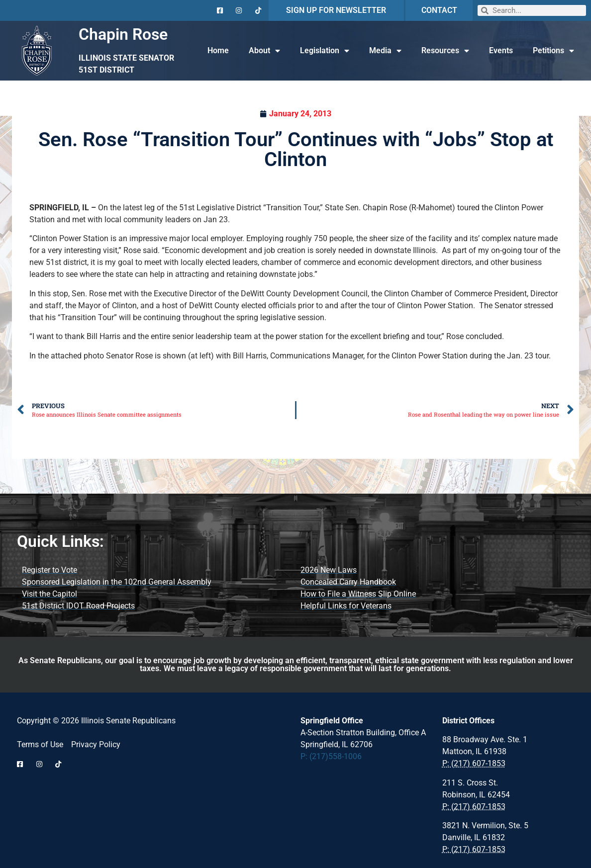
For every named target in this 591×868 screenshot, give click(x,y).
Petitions (553, 51)
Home (218, 50)
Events (501, 50)
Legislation (325, 51)
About (264, 51)
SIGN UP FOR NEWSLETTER (336, 10)
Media (385, 51)
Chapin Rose (123, 34)
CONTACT (439, 10)
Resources (445, 51)
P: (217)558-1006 (331, 756)
